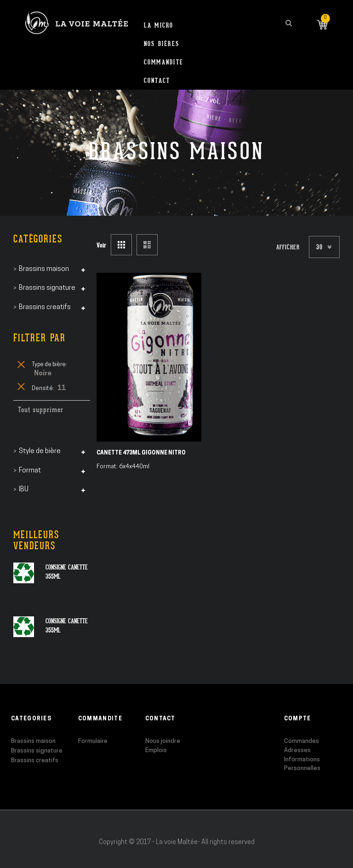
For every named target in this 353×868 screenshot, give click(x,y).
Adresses (297, 750)
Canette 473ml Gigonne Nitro (141, 453)
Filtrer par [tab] (40, 338)
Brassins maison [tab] (44, 269)
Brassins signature (37, 751)
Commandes (302, 741)
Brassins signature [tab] (47, 288)
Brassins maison (33, 741)
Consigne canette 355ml (67, 572)
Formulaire (93, 741)
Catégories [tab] (38, 239)
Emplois (156, 750)
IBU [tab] (24, 490)
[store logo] (77, 23)
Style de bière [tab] (40, 451)
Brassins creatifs (35, 761)
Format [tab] (30, 471)
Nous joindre (163, 741)
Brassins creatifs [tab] (45, 308)
